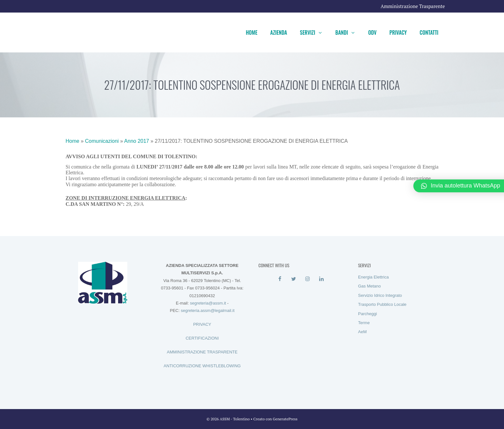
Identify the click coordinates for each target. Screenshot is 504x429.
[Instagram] (307, 279)
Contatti (429, 32)
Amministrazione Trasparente (413, 6)
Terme (364, 323)
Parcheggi (368, 314)
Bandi (348, 32)
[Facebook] (280, 279)
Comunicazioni (102, 141)
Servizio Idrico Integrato (380, 295)
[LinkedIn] (321, 279)
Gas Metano (369, 286)
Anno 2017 (136, 141)
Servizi (314, 32)
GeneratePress (285, 419)
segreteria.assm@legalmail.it (207, 310)
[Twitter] (294, 279)
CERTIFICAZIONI (202, 338)
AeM (362, 332)
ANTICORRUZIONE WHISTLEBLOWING (202, 366)
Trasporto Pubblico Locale (382, 304)
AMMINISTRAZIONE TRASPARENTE (202, 352)
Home (252, 32)
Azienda (279, 32)
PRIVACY (202, 324)
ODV (372, 32)
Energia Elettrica (373, 277)
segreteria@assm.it (208, 303)
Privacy (398, 32)
